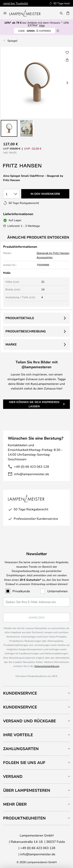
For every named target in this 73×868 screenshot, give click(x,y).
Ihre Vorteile (18, 735)
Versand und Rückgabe (29, 721)
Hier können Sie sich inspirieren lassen (34, 404)
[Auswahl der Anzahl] (11, 194)
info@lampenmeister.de (32, 474)
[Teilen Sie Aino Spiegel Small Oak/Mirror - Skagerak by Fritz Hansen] (67, 60)
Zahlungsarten (21, 749)
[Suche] (61, 13)
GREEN (34, 31)
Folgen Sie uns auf (24, 763)
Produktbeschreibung (26, 331)
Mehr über (15, 804)
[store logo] (27, 13)
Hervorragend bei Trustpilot (44, 3)
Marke (11, 344)
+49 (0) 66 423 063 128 (32, 466)
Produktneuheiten (24, 818)
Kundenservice (20, 693)
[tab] (36, 693)
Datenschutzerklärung (47, 666)
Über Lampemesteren (27, 790)
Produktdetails (20, 318)
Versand (13, 776)
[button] (9, 128)
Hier (42, 25)
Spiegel (12, 41)
